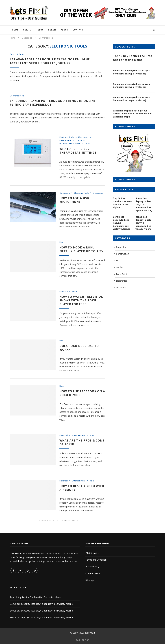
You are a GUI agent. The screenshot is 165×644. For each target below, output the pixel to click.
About (64, 30)
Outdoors (121, 288)
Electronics (27, 38)
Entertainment (79, 435)
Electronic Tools (17, 54)
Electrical (64, 292)
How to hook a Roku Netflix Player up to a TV (81, 249)
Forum (52, 30)
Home (15, 30)
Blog (41, 30)
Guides (27, 30)
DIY (118, 260)
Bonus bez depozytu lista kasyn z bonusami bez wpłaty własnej (132, 72)
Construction (123, 254)
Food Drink (122, 274)
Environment (65, 140)
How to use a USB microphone (74, 200)
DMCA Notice (92, 553)
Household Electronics (70, 144)
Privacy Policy (92, 567)
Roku (62, 242)
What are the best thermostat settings (78, 151)
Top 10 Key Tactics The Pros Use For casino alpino (132, 58)
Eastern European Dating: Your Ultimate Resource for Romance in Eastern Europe (132, 114)
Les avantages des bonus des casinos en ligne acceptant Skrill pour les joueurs (50, 61)
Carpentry (121, 247)
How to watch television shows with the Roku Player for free (81, 300)
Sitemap (90, 580)
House (79, 140)
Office (87, 144)
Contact (78, 30)
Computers (65, 193)
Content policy (93, 573)
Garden (120, 267)
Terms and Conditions (97, 560)
